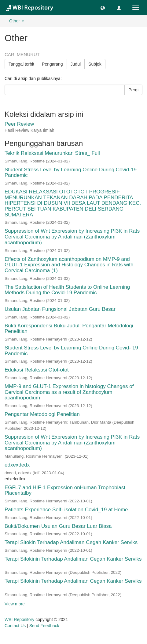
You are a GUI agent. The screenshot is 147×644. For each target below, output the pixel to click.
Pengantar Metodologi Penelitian (42, 414)
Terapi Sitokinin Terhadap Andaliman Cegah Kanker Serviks (73, 559)
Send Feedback (44, 626)
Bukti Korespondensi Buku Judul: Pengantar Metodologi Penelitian (69, 329)
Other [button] (17, 21)
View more (15, 604)
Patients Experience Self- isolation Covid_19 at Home (66, 510)
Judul (76, 64)
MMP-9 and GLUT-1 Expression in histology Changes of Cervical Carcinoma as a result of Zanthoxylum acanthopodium (69, 392)
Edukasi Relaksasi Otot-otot (37, 370)
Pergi (133, 90)
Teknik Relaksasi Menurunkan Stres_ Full (52, 153)
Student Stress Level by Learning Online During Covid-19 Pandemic (71, 173)
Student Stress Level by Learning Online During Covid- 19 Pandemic (71, 351)
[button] (103, 8)
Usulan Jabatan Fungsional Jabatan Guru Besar (60, 309)
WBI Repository (19, 619)
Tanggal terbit (21, 64)
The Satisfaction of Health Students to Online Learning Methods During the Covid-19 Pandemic (67, 290)
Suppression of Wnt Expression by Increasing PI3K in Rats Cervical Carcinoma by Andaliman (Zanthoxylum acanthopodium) (72, 237)
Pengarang (52, 64)
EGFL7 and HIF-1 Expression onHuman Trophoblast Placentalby (65, 490)
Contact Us (15, 626)
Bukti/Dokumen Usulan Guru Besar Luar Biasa (58, 526)
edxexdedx (17, 465)
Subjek (95, 64)
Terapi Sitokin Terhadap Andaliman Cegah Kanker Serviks (71, 542)
